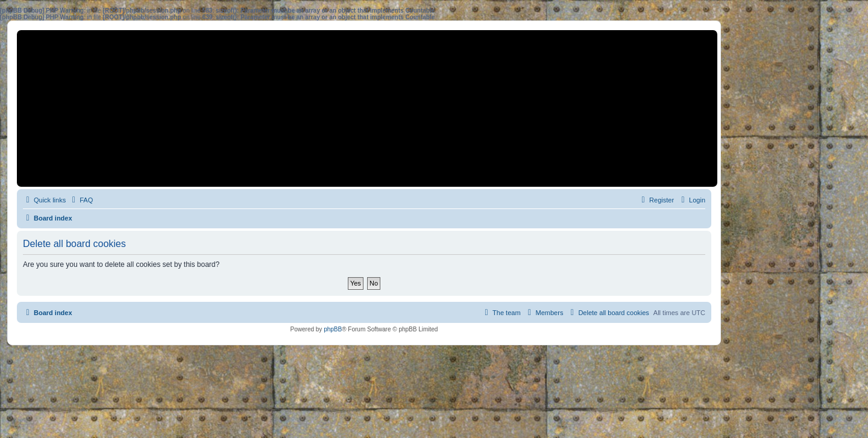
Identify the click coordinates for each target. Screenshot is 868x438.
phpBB (333, 329)
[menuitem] (81, 200)
